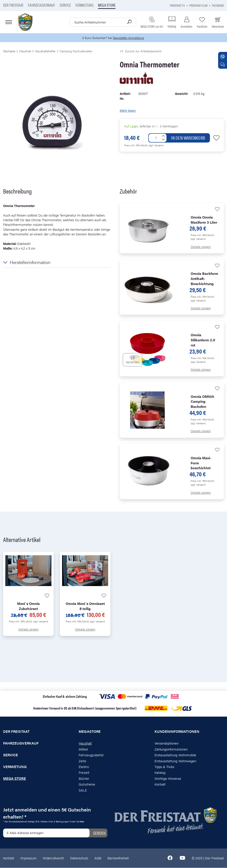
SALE (83, 790)
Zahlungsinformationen (171, 749)
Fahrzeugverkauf (42, 5)
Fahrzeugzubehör (91, 755)
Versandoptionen (167, 744)
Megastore (90, 732)
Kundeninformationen (177, 732)
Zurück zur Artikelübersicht (141, 51)
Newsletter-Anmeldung (129, 38)
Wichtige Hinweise (168, 779)
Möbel (83, 749)
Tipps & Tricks (164, 767)
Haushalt (85, 744)
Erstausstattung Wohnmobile (175, 755)
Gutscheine (87, 785)
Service (65, 5)
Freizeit (84, 773)
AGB (98, 858)
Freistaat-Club (198, 5)
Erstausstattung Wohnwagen (175, 761)
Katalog (160, 773)
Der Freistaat (13, 5)
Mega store (107, 5)
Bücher (84, 779)
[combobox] (103, 22)
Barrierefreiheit (118, 858)
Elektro (84, 767)
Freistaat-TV (177, 5)
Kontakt (160, 785)
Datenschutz (79, 858)
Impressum (28, 858)
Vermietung (84, 5)
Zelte (82, 761)
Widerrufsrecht (53, 858)
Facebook (218, 5)
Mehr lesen (128, 111)
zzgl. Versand (156, 145)
